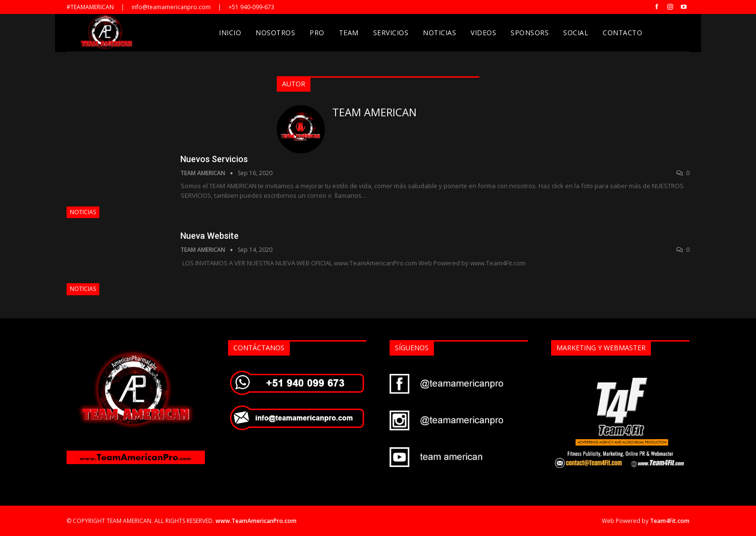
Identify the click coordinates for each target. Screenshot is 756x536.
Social (576, 33)
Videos (483, 33)
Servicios (391, 33)
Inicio (230, 33)
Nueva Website (209, 236)
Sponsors (530, 33)
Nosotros (275, 33)
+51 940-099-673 (251, 7)
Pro (317, 33)
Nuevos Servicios (214, 159)
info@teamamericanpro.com (171, 7)
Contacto (622, 33)
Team (349, 33)
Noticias (439, 33)
